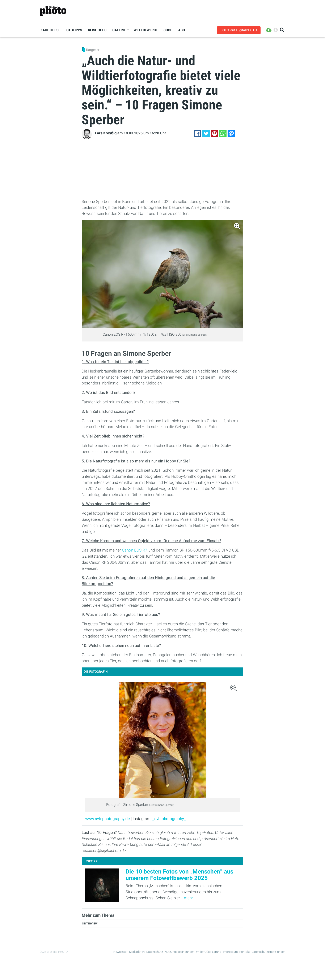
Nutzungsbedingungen (180, 952)
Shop (168, 30)
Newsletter (120, 952)
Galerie (119, 30)
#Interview (90, 924)
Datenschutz (155, 952)
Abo (182, 30)
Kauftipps (50, 30)
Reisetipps (97, 30)
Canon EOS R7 (135, 550)
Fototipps (73, 30)
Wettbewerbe (146, 30)
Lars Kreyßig (106, 133)
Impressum (230, 952)
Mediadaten (137, 952)
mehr (188, 898)
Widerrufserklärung (209, 952)
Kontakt (245, 952)
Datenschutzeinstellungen (268, 952)
